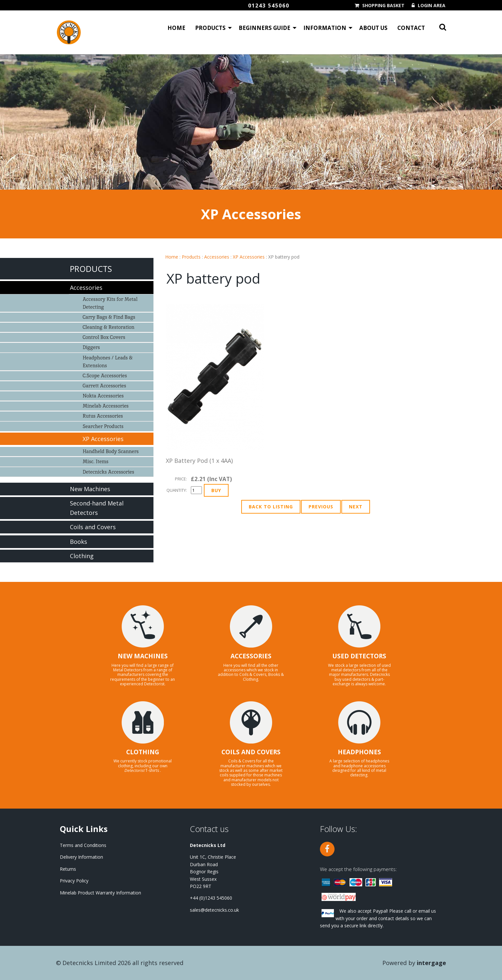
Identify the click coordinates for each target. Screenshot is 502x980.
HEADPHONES (359, 752)
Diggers (91, 347)
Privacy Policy (74, 881)
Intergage (431, 963)
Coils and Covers (93, 527)
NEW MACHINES (143, 656)
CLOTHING (143, 752)
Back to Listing (271, 507)
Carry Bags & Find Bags (109, 317)
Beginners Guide (264, 28)
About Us (373, 28)
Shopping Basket (383, 6)
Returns (68, 869)
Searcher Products (103, 426)
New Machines (90, 489)
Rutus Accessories (103, 416)
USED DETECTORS (359, 656)
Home (176, 28)
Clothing (82, 556)
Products (210, 28)
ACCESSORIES (251, 656)
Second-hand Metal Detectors (97, 508)
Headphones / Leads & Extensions (108, 362)
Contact (411, 28)
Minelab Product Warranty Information (100, 893)
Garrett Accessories (104, 386)
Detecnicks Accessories (108, 472)
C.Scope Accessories (105, 376)
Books (79, 542)
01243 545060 (269, 6)
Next (356, 507)
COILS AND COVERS (251, 752)
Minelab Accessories (106, 406)
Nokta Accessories (103, 396)
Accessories (217, 257)
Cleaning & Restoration (108, 327)
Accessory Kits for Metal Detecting (110, 303)
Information (325, 28)
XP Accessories (249, 257)
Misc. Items (95, 461)
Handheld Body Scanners (111, 451)
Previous (321, 507)
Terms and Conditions (83, 845)
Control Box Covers (104, 337)
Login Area (432, 6)
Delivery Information (81, 857)
